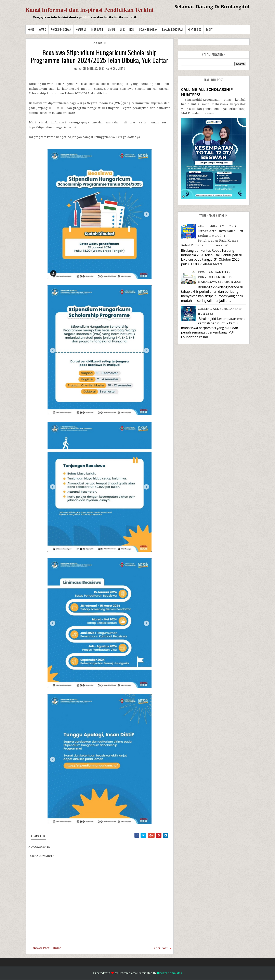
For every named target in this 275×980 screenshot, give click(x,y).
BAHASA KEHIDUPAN (173, 29)
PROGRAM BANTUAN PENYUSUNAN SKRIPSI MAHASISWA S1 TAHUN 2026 (220, 277)
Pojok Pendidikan (61, 29)
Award (42, 29)
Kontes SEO (195, 29)
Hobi (132, 29)
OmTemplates (128, 973)
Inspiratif (97, 29)
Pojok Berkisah (148, 29)
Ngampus (81, 29)
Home (31, 29)
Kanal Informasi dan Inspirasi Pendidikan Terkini (90, 10)
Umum (112, 29)
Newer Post (41, 948)
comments (118, 68)
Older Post (160, 948)
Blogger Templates (169, 973)
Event (209, 29)
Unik (122, 29)
